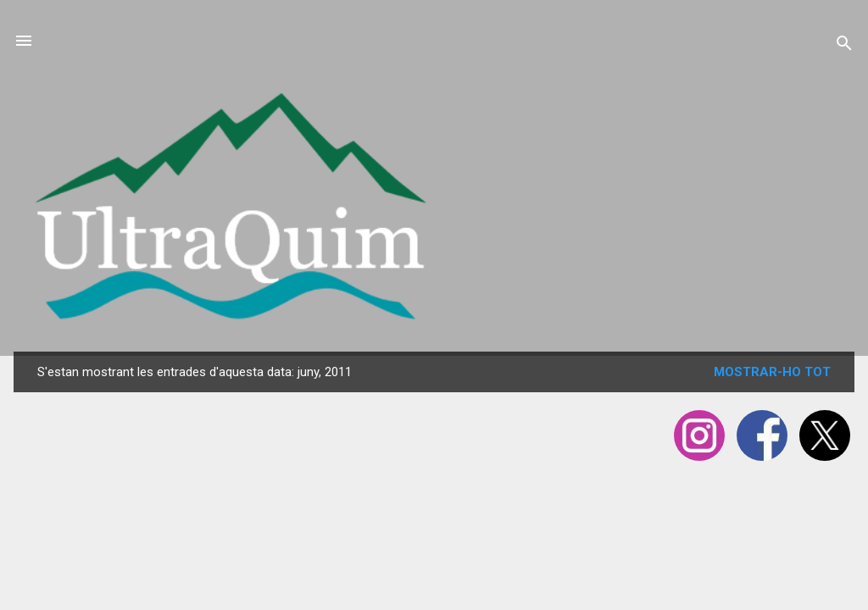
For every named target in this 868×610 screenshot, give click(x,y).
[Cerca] (844, 46)
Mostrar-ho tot (772, 372)
